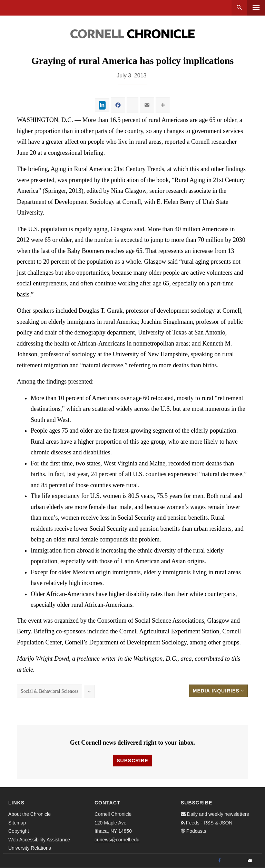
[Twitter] (235, 861)
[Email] (250, 861)
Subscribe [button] (132, 761)
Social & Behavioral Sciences (50, 691)
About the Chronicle (30, 814)
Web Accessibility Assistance (39, 840)
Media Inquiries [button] (218, 691)
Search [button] (239, 8)
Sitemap (17, 823)
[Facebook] (219, 861)
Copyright (19, 831)
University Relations (30, 848)
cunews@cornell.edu (117, 840)
